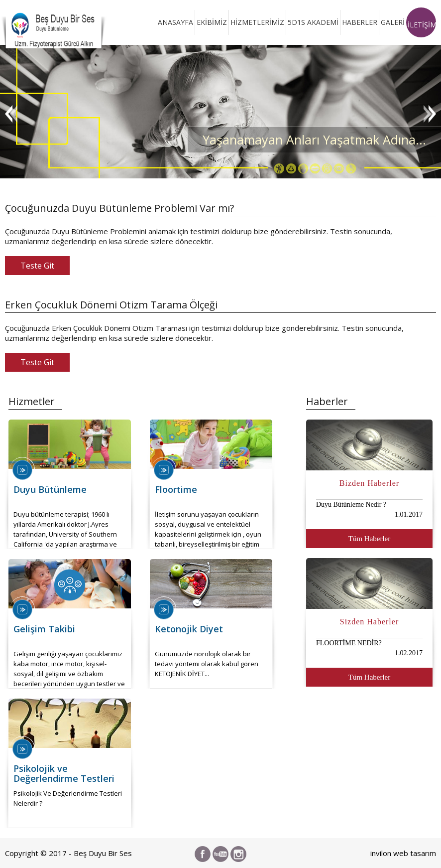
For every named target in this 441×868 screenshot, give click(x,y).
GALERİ (393, 22)
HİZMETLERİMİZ (257, 22)
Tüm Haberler (370, 539)
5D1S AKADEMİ (313, 22)
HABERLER (360, 22)
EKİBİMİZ (212, 22)
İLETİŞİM (422, 25)
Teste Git (37, 266)
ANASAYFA (175, 22)
